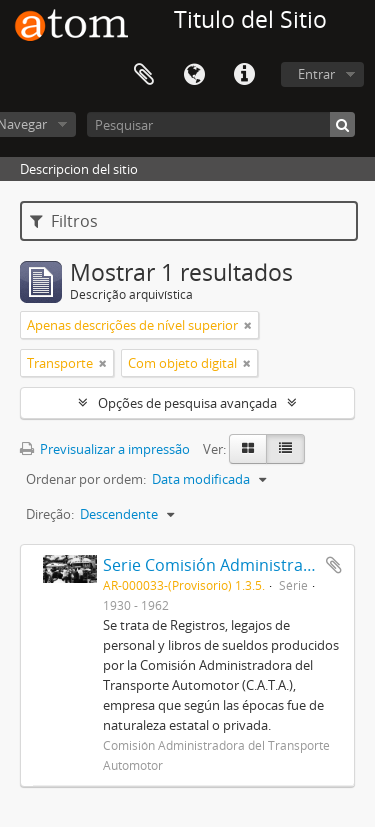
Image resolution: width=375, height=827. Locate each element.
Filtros (64, 221)
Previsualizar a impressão (105, 449)
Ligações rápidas (244, 75)
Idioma (194, 75)
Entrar (316, 74)
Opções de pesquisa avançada (187, 403)
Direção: (50, 514)
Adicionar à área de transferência (334, 565)
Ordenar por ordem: (86, 479)
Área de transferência (144, 75)
